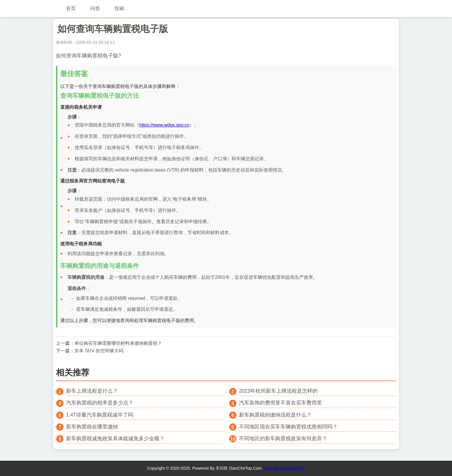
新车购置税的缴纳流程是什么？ (275, 415)
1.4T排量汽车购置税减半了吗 (100, 415)
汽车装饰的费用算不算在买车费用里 (280, 403)
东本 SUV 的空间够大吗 (99, 351)
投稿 (119, 9)
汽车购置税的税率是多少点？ (100, 403)
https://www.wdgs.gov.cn (164, 125)
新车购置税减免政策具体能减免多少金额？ (115, 439)
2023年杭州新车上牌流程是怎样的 (278, 391)
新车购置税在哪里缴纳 (92, 427)
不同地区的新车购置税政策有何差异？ (283, 439)
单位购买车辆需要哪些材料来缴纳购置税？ (118, 343)
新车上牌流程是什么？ (92, 391)
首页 (71, 9)
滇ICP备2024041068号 (284, 468)
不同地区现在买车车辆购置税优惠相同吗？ (288, 427)
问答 (95, 9)
